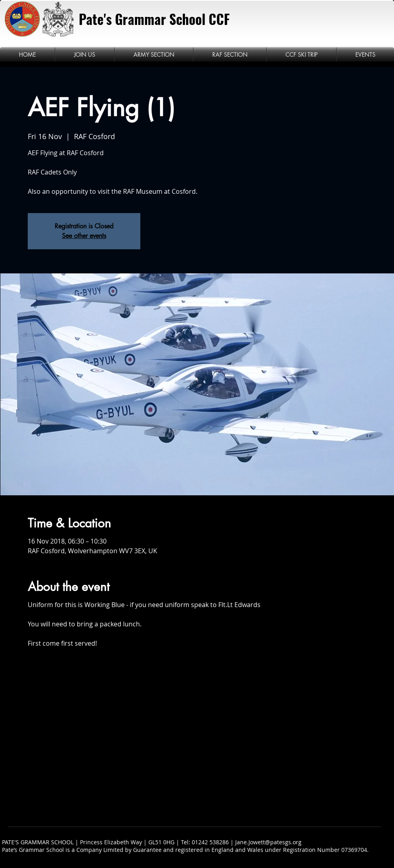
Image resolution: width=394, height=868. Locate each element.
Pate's (95, 19)
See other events (84, 236)
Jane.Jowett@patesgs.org (268, 842)
